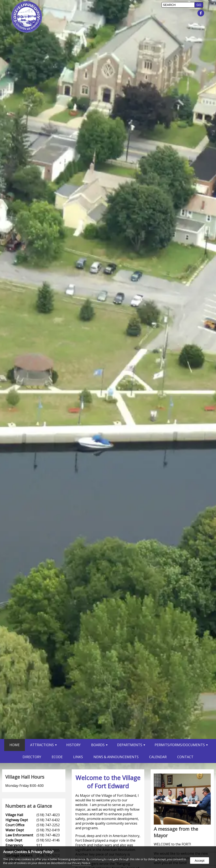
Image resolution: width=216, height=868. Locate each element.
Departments (131, 745)
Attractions (43, 745)
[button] (199, 5)
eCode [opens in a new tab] (57, 757)
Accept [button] (200, 861)
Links (78, 757)
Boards (99, 745)
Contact (185, 757)
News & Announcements (116, 757)
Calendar (158, 757)
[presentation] (201, 13)
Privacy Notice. (82, 863)
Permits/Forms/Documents (181, 745)
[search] (179, 5)
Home (15, 745)
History (73, 745)
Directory (32, 757)
